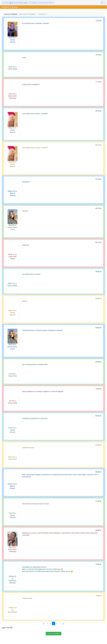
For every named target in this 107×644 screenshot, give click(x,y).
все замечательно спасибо (31, 274)
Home (5, 3)
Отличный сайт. (27, 598)
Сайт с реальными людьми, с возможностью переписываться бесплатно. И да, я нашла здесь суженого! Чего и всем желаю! (60, 476)
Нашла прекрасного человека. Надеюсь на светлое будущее (43, 391)
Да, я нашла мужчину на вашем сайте (35, 364)
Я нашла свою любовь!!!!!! (31, 84)
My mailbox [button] (24, 3)
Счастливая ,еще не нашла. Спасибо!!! (35, 114)
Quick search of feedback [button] (27, 14)
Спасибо (25, 211)
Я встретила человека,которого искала (35, 504)
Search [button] (34, 3)
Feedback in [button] (42, 14)
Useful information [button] (46, 3)
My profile (14, 3)
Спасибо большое (28, 448)
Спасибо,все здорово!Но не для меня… (35, 418)
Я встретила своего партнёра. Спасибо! (35, 23)
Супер (24, 57)
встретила (26, 245)
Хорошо (25, 301)
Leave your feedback (11, 14)
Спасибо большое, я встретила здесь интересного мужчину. (43, 330)
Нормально (26, 182)
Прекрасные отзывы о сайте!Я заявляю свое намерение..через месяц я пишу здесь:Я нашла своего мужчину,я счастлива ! (60, 534)
